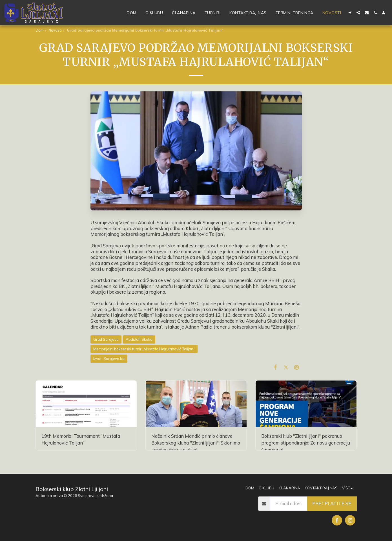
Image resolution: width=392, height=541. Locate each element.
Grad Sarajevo (106, 339)
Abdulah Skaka (139, 339)
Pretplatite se (332, 503)
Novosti (55, 30)
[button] (350, 13)
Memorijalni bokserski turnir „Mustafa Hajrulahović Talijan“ (144, 349)
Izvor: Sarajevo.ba (109, 359)
